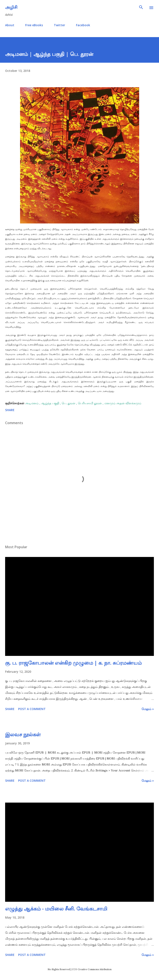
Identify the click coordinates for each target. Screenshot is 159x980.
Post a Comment (32, 709)
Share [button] (10, 410)
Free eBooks (34, 25)
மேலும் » (148, 709)
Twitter (59, 25)
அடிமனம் (32, 403)
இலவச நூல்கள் (23, 734)
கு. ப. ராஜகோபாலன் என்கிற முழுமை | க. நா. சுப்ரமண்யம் (73, 663)
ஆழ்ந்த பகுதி (51, 403)
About (10, 25)
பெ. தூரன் (69, 403)
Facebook (83, 25)
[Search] (141, 8)
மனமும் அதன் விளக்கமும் (123, 403)
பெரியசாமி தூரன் (90, 403)
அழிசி (11, 7)
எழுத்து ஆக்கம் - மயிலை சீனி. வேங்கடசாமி (56, 908)
